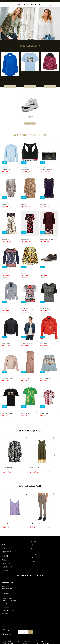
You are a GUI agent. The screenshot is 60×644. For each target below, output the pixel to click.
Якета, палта (5, 557)
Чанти (32, 553)
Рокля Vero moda (35, 469)
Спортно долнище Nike (37, 525)
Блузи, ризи (5, 550)
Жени (32, 548)
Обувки (33, 546)
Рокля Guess (6, 241)
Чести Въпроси (6, 595)
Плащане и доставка (7, 590)
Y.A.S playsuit (25, 380)
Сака (3, 556)
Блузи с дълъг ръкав (7, 568)
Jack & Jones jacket (27, 345)
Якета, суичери (5, 572)
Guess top (43, 206)
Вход (3, 598)
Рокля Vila (24, 206)
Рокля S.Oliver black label (47, 241)
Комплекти (4, 562)
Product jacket (6, 345)
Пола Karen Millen (45, 380)
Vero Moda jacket (7, 380)
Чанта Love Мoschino (46, 171)
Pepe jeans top (44, 415)
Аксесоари (34, 556)
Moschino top (25, 171)
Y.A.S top (5, 525)
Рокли (3, 546)
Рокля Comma (25, 241)
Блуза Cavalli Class (27, 415)
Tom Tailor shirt (7, 171)
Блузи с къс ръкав (6, 567)
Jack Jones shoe (45, 276)
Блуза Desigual (6, 276)
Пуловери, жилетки (6, 553)
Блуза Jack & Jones (8, 415)
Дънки (3, 554)
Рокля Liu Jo (6, 206)
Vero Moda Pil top (45, 311)
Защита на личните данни (9, 602)
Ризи (3, 571)
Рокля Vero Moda (8, 469)
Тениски (4, 560)
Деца (32, 550)
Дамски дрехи (6, 545)
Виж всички (10, 87)
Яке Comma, (44, 345)
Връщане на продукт (7, 593)
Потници (4, 552)
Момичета (33, 563)
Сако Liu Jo (6, 311)
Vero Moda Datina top (27, 311)
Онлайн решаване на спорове (10, 605)
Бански (4, 561)
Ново (3, 542)
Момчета (33, 565)
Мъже (32, 549)
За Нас (4, 588)
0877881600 (5, 615)
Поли (3, 548)
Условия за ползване (7, 600)
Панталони (4, 549)
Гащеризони (5, 558)
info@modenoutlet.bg (8, 613)
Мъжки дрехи (6, 565)
